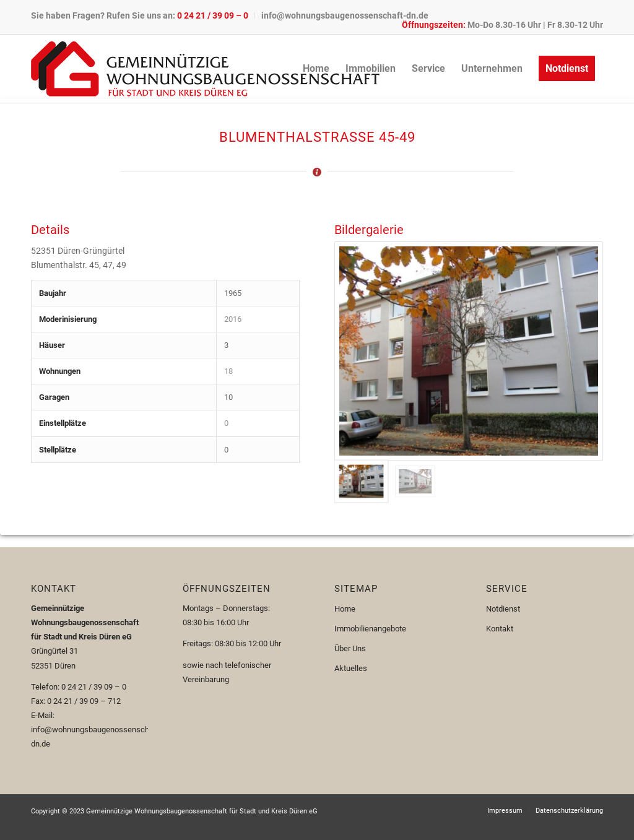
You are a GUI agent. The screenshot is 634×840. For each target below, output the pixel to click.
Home (345, 609)
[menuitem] (143, 15)
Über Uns (350, 648)
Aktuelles (351, 668)
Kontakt (500, 629)
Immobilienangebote (370, 629)
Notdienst (503, 609)
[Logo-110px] (205, 69)
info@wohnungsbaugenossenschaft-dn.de (345, 15)
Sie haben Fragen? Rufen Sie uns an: (140, 15)
